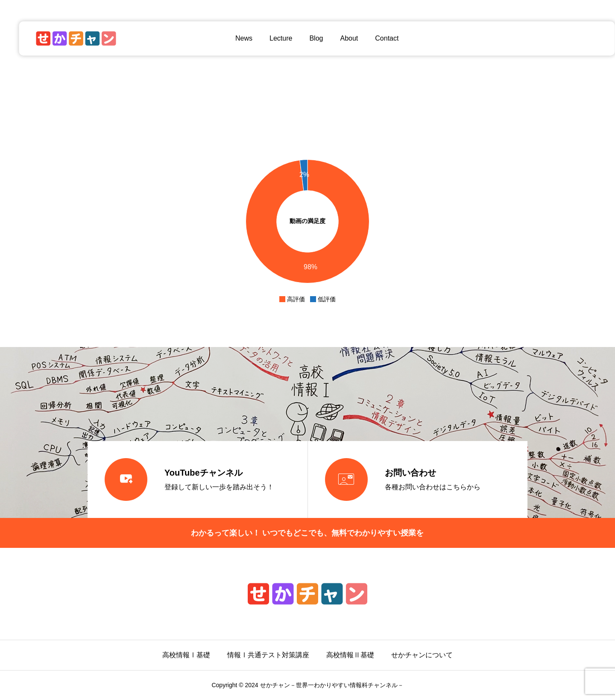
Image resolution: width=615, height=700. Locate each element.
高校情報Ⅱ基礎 (350, 655)
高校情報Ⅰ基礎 (186, 655)
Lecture (271, 38)
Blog (307, 38)
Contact (377, 38)
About (340, 38)
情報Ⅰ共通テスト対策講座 (268, 655)
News (234, 38)
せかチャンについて (422, 655)
